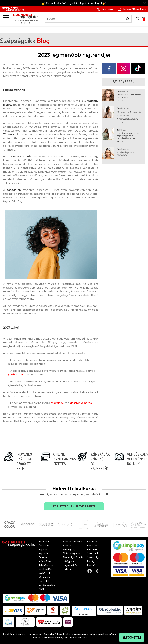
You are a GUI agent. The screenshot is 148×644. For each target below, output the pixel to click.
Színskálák (68, 546)
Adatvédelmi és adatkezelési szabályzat (47, 569)
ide (85, 638)
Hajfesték (68, 569)
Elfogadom (132, 638)
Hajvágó (91, 561)
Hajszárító (92, 546)
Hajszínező (93, 549)
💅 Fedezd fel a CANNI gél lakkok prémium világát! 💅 (74, 3)
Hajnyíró (91, 565)
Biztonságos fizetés (73, 557)
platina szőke (17, 375)
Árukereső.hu (84, 614)
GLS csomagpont (72, 553)
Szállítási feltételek (73, 542)
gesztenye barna (81, 403)
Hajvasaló (92, 542)
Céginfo (43, 557)
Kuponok (43, 549)
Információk (45, 561)
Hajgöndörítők (70, 565)
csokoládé (57, 403)
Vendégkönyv (70, 549)
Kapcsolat (44, 553)
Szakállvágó (93, 557)
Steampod (92, 553)
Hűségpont (68, 561)
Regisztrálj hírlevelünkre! (74, 506)
